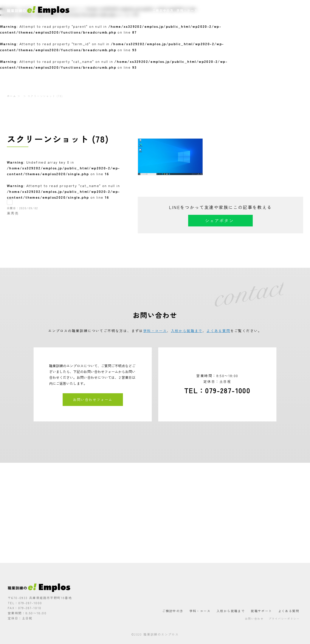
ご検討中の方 (163, 10)
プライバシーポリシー (284, 618)
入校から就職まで (215, 10)
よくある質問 (267, 10)
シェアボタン (219, 221)
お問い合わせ (291, 10)
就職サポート (243, 10)
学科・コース (187, 10)
